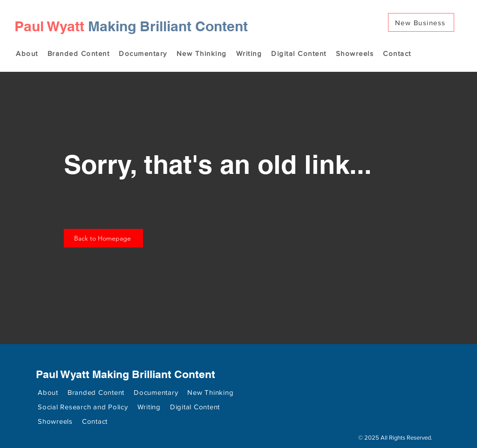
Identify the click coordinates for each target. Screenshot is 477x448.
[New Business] (421, 22)
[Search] (457, 36)
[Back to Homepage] (103, 238)
